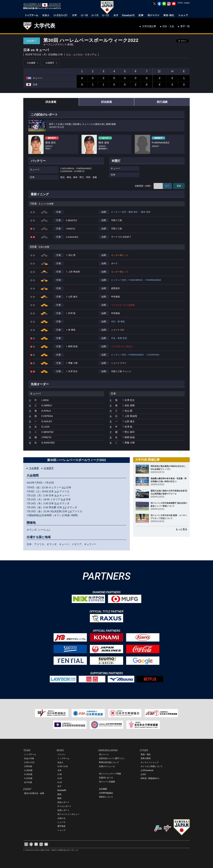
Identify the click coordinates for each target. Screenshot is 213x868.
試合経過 (106, 102)
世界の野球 (146, 758)
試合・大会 (168, 26)
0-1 (64, 487)
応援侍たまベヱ (106, 778)
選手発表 (61, 826)
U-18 (60, 774)
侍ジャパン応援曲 (107, 782)
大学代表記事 (149, 26)
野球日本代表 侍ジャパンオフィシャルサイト (43, 6)
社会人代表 (29, 758)
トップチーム (30, 754)
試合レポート (63, 802)
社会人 (60, 762)
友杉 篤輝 (130, 405)
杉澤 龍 (72, 313)
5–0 (57, 503)
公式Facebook (147, 770)
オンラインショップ (150, 762)
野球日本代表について (109, 762)
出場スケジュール (107, 766)
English (187, 3)
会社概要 (103, 789)
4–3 (57, 495)
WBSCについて (106, 797)
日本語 (180, 3)
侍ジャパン (104, 754)
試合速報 (51, 102)
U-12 (60, 782)
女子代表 (28, 782)
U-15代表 (28, 774)
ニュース (61, 822)
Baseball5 (62, 790)
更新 (179, 186)
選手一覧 (185, 26)
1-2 (65, 507)
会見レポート (63, 810)
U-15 (60, 778)
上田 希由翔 (74, 272)
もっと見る (181, 529)
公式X (143, 774)
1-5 (70, 511)
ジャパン (61, 754)
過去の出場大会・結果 (34, 793)
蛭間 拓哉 (73, 346)
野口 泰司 (130, 432)
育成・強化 (146, 754)
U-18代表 (28, 770)
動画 (59, 798)
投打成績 (162, 102)
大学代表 (45, 26)
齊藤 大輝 (73, 363)
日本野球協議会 (106, 793)
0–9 (63, 499)
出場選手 (50, 63)
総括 (59, 794)
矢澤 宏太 (73, 371)
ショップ (61, 830)
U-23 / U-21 (29, 762)
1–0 (57, 491)
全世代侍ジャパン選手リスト (112, 758)
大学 (59, 770)
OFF (167, 186)
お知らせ (61, 818)
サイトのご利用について (152, 766)
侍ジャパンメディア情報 (110, 774)
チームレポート (64, 806)
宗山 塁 (72, 255)
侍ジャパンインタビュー (68, 814)
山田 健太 (73, 297)
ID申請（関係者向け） (151, 778)
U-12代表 (28, 778)
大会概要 (31, 63)
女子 (59, 786)
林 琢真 (72, 330)
